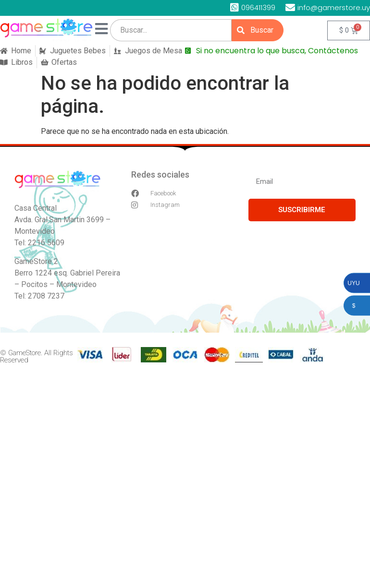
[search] (171, 30)
